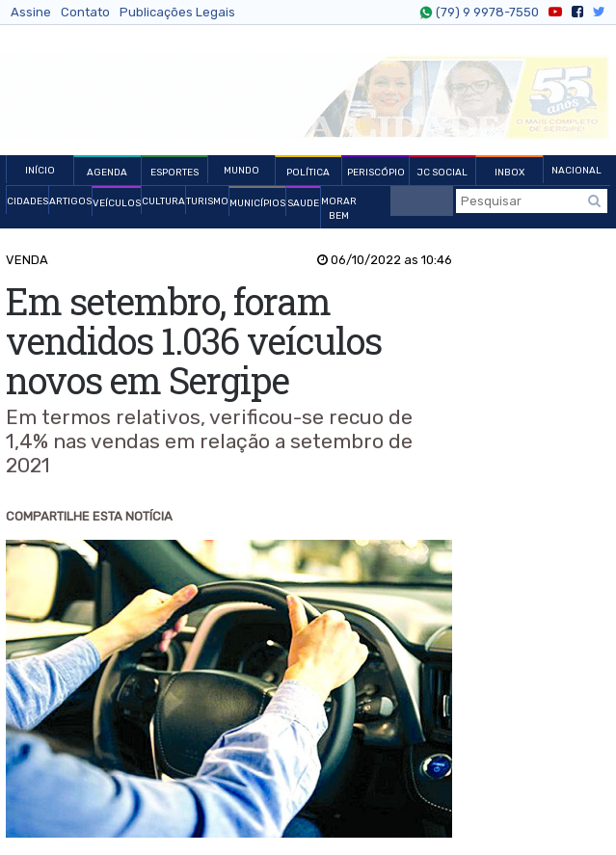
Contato (85, 12)
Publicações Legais (177, 12)
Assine (31, 12)
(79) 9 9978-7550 (485, 13)
